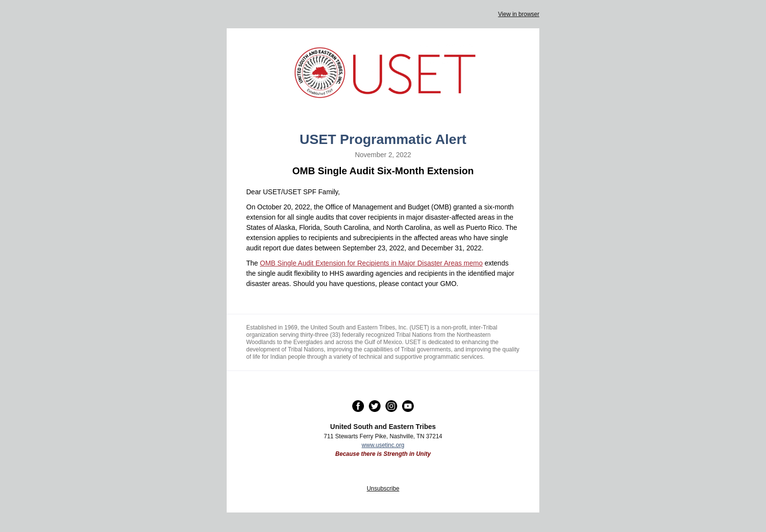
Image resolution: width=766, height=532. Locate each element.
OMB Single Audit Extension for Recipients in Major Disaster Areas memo (371, 263)
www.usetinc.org (383, 445)
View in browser (519, 14)
